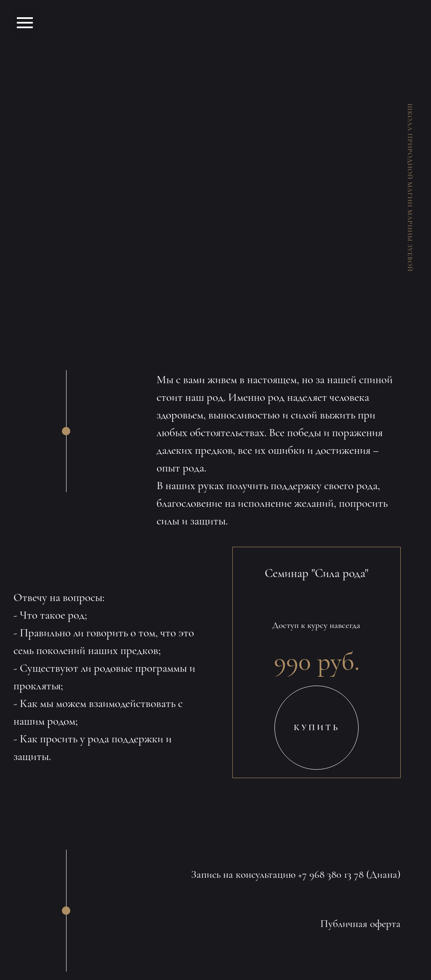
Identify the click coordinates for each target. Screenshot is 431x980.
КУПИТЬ (317, 728)
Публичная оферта (360, 924)
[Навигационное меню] (25, 23)
